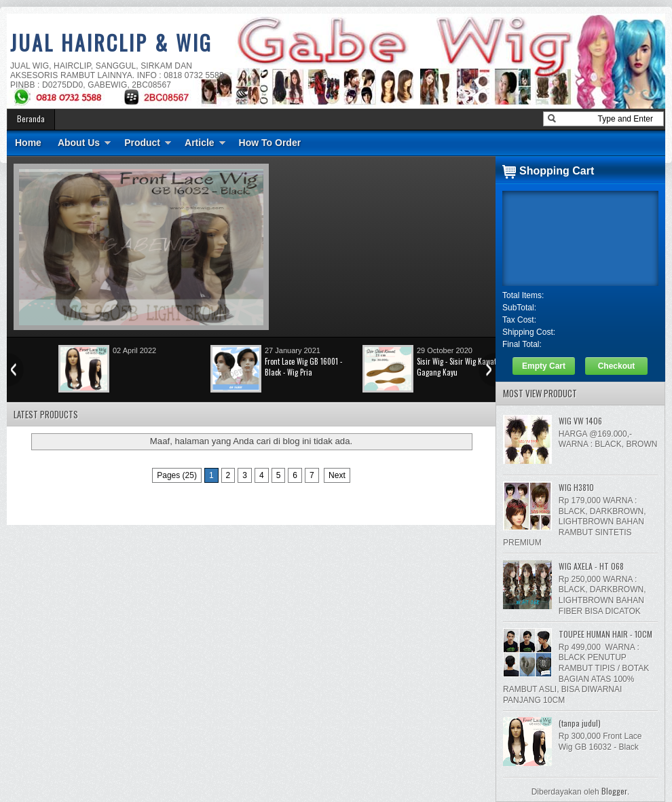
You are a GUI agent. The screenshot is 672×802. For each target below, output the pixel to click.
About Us (79, 143)
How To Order (270, 143)
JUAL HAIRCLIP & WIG (111, 42)
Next (337, 475)
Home (28, 143)
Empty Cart (544, 366)
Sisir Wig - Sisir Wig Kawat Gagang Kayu (456, 367)
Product (142, 143)
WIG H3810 (576, 487)
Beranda (31, 119)
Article (200, 143)
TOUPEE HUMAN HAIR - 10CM (605, 634)
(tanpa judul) (580, 723)
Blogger (614, 791)
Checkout (617, 366)
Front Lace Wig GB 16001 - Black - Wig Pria (303, 367)
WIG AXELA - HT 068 (591, 566)
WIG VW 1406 (580, 421)
